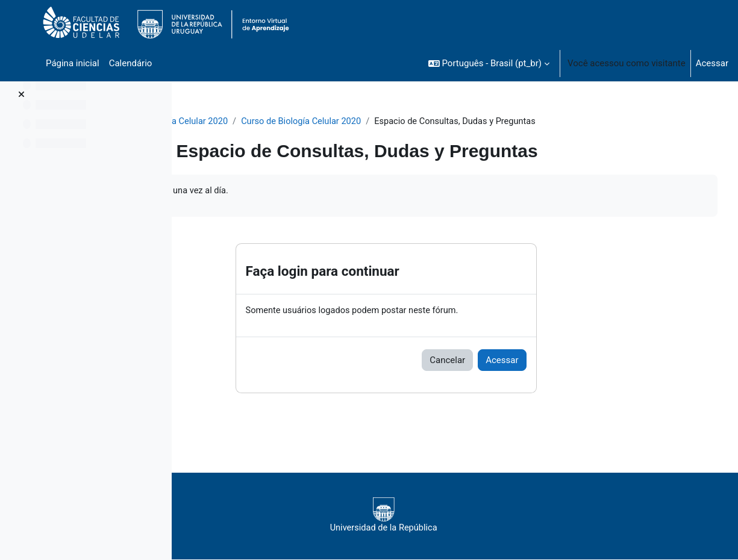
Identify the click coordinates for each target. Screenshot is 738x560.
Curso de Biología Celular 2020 (365, 122)
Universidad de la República (445, 517)
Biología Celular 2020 (247, 122)
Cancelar (507, 361)
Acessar (712, 63)
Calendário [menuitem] (131, 63)
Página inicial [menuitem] (73, 63)
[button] (489, 63)
